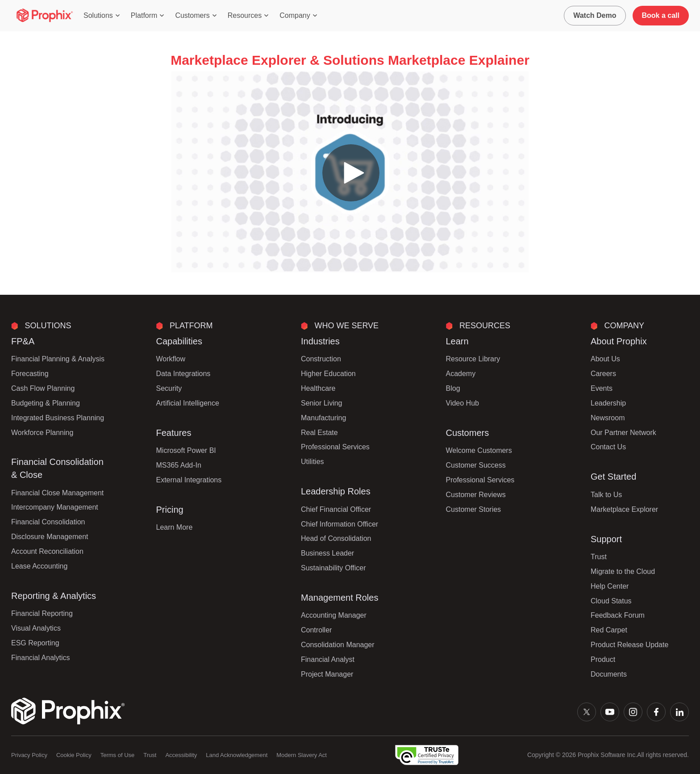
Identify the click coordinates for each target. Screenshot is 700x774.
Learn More (175, 527)
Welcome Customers (479, 450)
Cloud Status (611, 601)
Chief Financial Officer (336, 509)
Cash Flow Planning (43, 388)
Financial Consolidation (48, 522)
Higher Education (328, 374)
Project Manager (327, 674)
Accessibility (181, 755)
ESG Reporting (35, 643)
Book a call (661, 15)
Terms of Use (118, 755)
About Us (605, 359)
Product (603, 659)
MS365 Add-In (179, 465)
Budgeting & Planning (46, 403)
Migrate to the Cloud (623, 571)
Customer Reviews (476, 495)
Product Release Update (629, 645)
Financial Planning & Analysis (58, 359)
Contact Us (608, 447)
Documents (609, 674)
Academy (461, 374)
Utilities (312, 462)
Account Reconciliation (47, 551)
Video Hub (462, 403)
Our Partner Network (623, 433)
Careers (603, 374)
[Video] (350, 172)
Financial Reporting (42, 613)
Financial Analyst (328, 659)
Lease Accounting (39, 566)
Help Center (610, 586)
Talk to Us (606, 495)
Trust (599, 557)
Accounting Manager (334, 615)
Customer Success (476, 465)
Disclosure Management (50, 537)
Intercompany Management (55, 507)
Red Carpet (609, 630)
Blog (453, 388)
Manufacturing (323, 418)
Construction (321, 359)
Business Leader (327, 553)
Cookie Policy (74, 755)
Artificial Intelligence (188, 403)
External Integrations (189, 480)
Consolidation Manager (338, 645)
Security (169, 388)
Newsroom (608, 418)
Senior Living (322, 403)
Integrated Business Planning (58, 418)
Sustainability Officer (333, 568)
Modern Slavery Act (302, 755)
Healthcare (318, 388)
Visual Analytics (36, 628)
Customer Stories (474, 509)
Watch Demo (595, 15)
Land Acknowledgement (237, 755)
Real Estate (319, 433)
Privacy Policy (29, 755)
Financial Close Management (57, 493)
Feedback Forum (618, 615)
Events (602, 388)
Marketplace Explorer (624, 509)
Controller (316, 630)
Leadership (608, 403)
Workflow (171, 359)
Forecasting (30, 374)
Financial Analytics (41, 658)
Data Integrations (183, 374)
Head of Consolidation (336, 538)
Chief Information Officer (340, 524)
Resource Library (473, 359)
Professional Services (335, 447)
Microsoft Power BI (186, 450)
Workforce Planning (42, 433)
